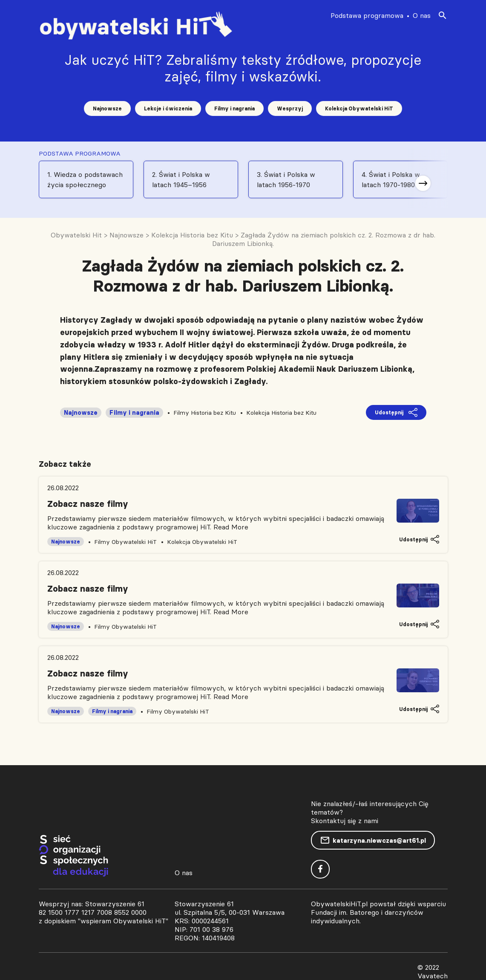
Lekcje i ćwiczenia (168, 108)
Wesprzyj (290, 108)
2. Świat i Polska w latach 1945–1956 (181, 179)
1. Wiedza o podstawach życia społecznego (85, 179)
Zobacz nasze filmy (88, 504)
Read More (231, 527)
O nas (422, 15)
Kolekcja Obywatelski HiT (359, 108)
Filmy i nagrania (234, 108)
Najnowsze (107, 108)
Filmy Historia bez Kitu (205, 413)
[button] (423, 183)
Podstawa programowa (367, 15)
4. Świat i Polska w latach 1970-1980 (391, 179)
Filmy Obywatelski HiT (125, 542)
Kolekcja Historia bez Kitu (281, 413)
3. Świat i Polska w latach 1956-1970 (286, 179)
